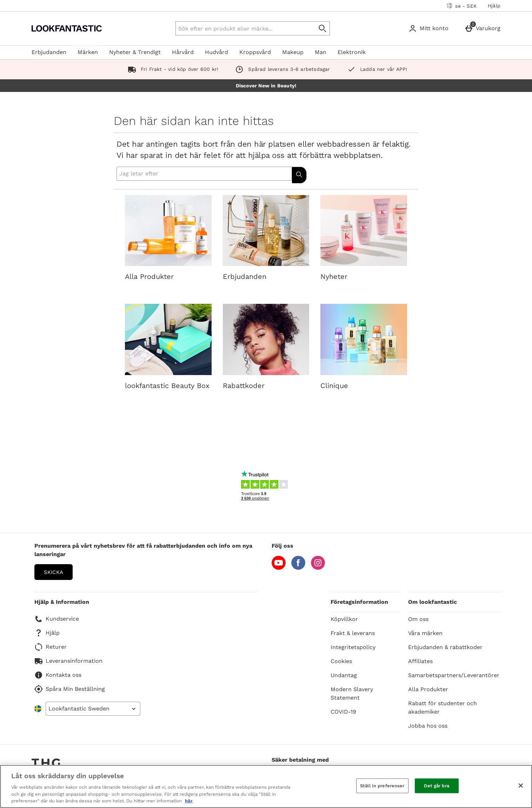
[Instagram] (318, 568)
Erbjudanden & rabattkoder (445, 647)
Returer (51, 647)
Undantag (344, 675)
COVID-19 (343, 712)
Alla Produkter (428, 689)
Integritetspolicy (353, 647)
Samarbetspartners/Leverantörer (454, 675)
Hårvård (183, 52)
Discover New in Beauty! (266, 86)
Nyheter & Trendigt (135, 52)
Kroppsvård (255, 52)
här (189, 801)
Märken (88, 52)
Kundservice (57, 619)
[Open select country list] (93, 709)
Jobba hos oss (428, 726)
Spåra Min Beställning (70, 689)
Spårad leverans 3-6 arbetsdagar (281, 69)
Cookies (341, 661)
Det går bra (436, 786)
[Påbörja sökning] (323, 28)
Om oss (418, 619)
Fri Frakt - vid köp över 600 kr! (172, 69)
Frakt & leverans (353, 633)
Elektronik (352, 52)
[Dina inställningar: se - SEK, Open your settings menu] (462, 6)
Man (321, 52)
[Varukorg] (484, 28)
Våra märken (425, 633)
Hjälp (494, 6)
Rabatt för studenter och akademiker (443, 707)
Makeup (293, 52)
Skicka (54, 572)
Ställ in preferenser (382, 786)
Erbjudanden (49, 52)
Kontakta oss (58, 675)
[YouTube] (279, 568)
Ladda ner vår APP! (376, 69)
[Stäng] (521, 786)
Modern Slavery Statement (352, 693)
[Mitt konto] (430, 28)
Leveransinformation (68, 661)
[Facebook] (298, 568)
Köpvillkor (344, 619)
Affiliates (420, 661)
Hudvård (217, 52)
